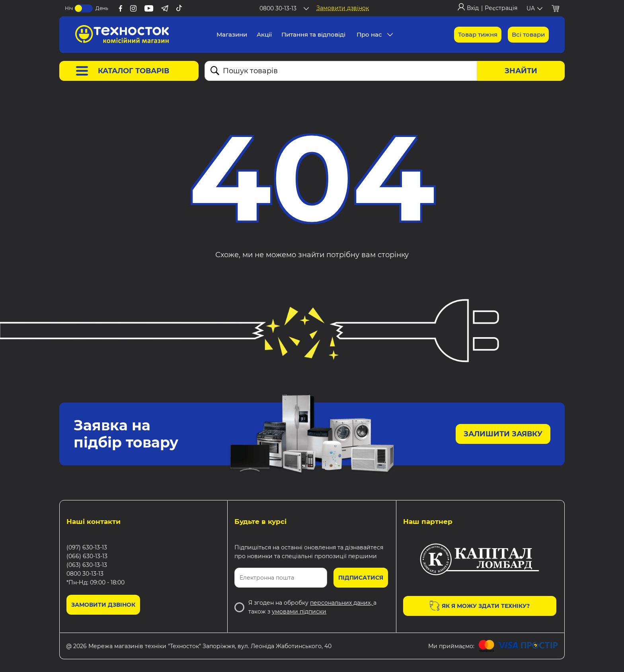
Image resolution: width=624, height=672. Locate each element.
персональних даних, (342, 603)
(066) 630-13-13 (87, 556)
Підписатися (361, 578)
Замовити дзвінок (343, 8)
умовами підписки (299, 611)
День (102, 8)
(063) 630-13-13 (87, 565)
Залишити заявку (503, 434)
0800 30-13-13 (85, 574)
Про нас (369, 34)
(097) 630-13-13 (87, 547)
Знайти (521, 71)
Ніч (69, 8)
